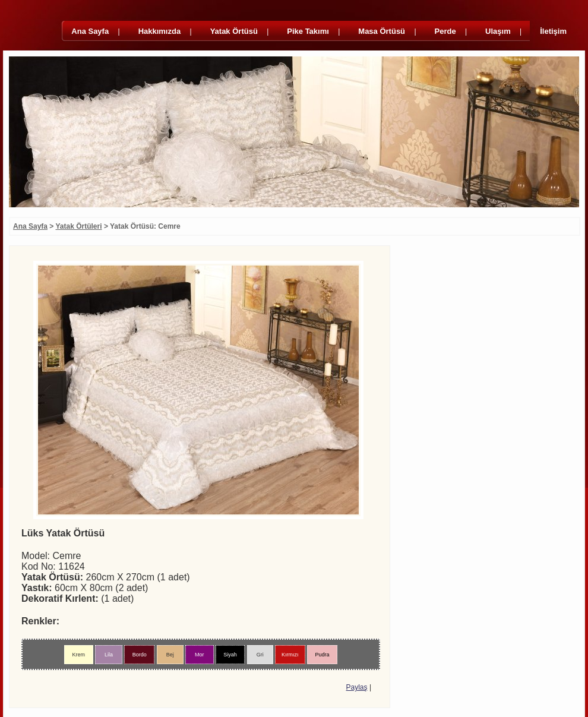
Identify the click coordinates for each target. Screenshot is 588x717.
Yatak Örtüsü (234, 31)
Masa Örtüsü (382, 31)
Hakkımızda (160, 31)
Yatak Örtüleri (79, 226)
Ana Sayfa (90, 31)
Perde (445, 31)
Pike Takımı (308, 31)
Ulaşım (498, 31)
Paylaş (357, 687)
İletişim (553, 31)
